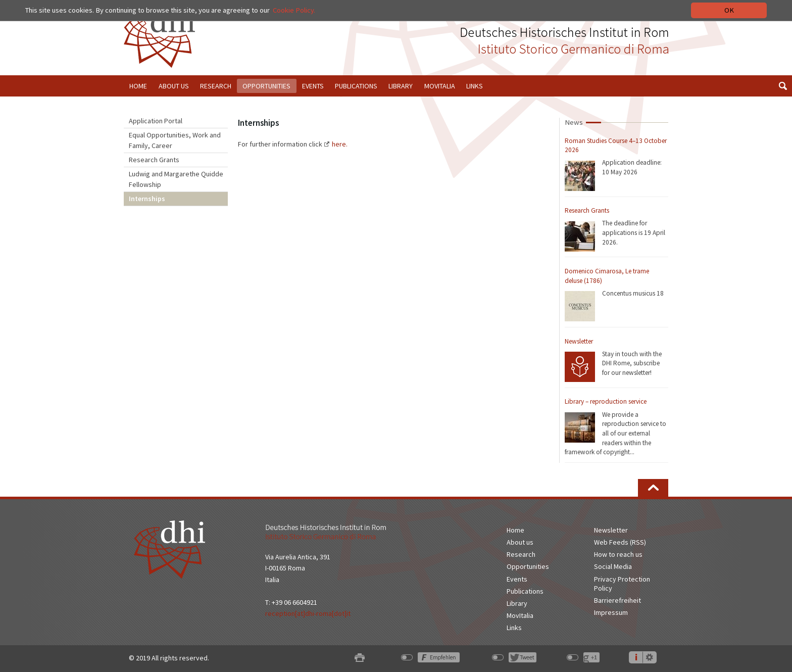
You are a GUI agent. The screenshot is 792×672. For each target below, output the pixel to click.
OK (729, 10)
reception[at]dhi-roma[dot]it (308, 613)
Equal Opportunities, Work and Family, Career (175, 140)
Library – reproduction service (606, 401)
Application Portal (156, 121)
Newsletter (579, 341)
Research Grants (154, 160)
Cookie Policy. (294, 10)
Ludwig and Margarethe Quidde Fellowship (176, 179)
